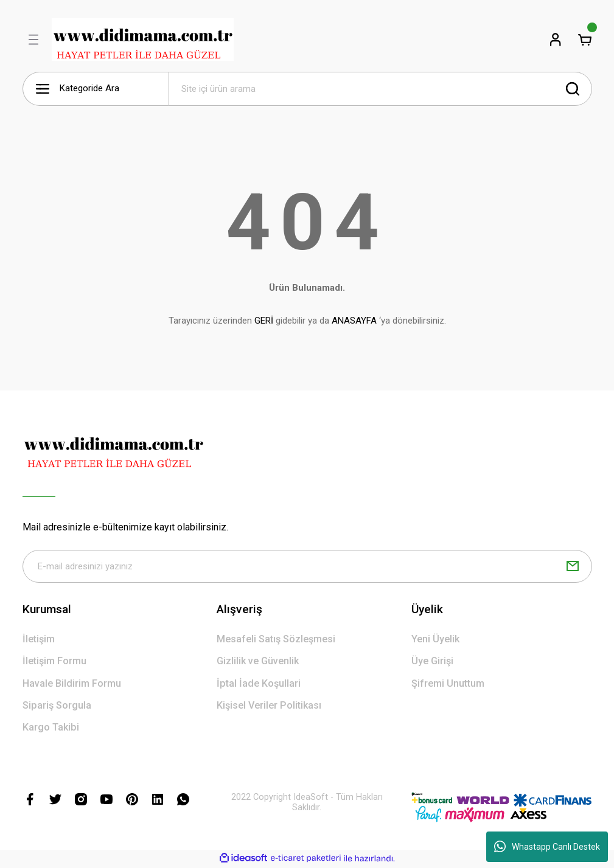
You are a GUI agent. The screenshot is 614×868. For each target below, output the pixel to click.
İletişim (39, 640)
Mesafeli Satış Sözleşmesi (276, 640)
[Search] (380, 89)
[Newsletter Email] (307, 567)
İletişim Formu (54, 662)
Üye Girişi (432, 662)
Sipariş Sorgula (57, 707)
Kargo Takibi (51, 728)
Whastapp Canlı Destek (547, 847)
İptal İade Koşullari (259, 685)
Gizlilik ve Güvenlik (258, 662)
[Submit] (573, 567)
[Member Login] (556, 40)
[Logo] (143, 40)
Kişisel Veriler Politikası (269, 707)
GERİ (264, 321)
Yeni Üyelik (435, 640)
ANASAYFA (354, 321)
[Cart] (585, 40)
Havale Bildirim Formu (72, 685)
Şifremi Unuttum (448, 685)
